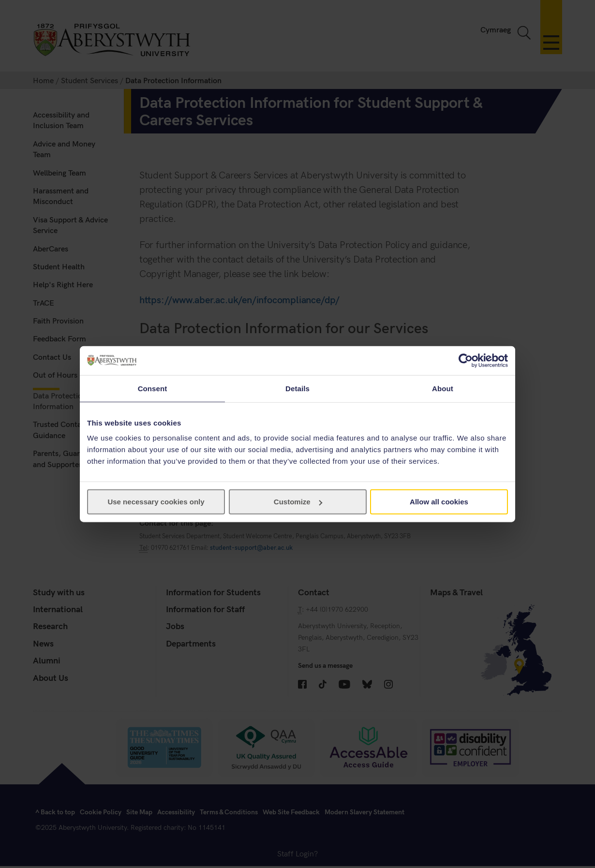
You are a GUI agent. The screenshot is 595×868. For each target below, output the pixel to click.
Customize (298, 502)
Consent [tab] (153, 388)
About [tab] (443, 388)
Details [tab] (297, 388)
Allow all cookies (439, 502)
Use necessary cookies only (156, 502)
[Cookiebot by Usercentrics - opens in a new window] (466, 360)
